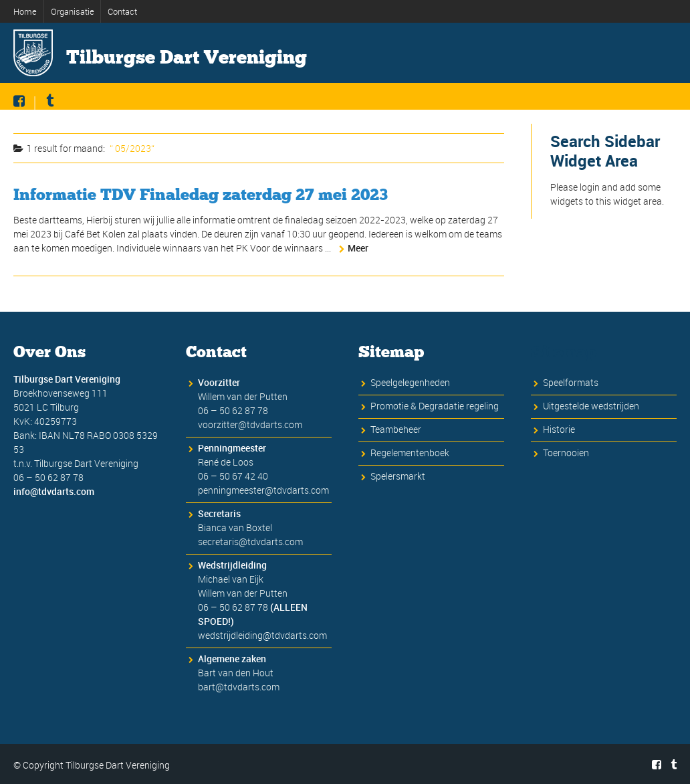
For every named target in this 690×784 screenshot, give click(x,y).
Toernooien (566, 453)
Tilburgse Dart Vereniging (187, 58)
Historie (545, 119)
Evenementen (627, 119)
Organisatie (73, 11)
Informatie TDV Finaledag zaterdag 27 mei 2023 (201, 194)
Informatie (302, 119)
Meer (358, 248)
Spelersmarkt (398, 476)
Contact (122, 11)
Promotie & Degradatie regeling (435, 406)
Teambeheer (396, 429)
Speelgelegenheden (410, 382)
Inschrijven (385, 119)
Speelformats (571, 382)
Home (25, 11)
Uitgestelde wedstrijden (591, 406)
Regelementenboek (410, 453)
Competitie (469, 119)
